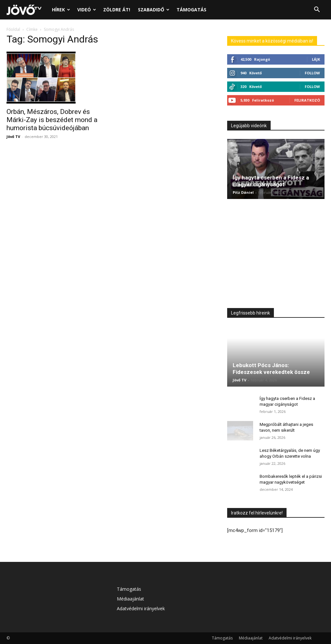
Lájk (316, 59)
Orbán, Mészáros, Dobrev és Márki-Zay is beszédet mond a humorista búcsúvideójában (52, 120)
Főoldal (13, 29)
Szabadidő (154, 10)
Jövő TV (13, 136)
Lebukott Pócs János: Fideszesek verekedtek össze (271, 369)
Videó (87, 10)
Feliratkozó (307, 100)
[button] (317, 10)
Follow (312, 73)
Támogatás (191, 10)
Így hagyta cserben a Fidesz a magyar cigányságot (271, 181)
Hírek (61, 10)
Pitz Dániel (243, 192)
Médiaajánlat (130, 599)
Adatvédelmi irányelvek (141, 608)
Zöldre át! (117, 10)
